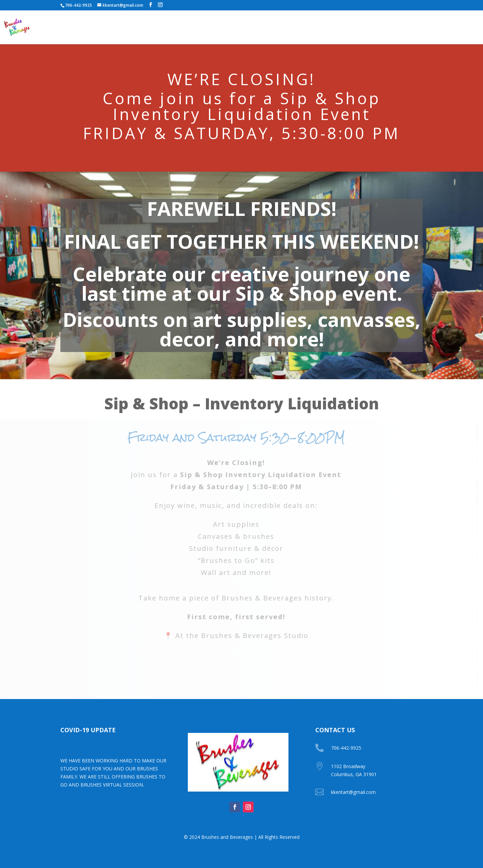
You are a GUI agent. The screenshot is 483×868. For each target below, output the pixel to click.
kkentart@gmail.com (353, 792)
